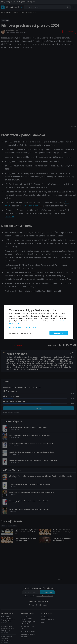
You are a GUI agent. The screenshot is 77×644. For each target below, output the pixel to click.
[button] (38, 327)
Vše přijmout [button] (59, 333)
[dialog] (38, 322)
